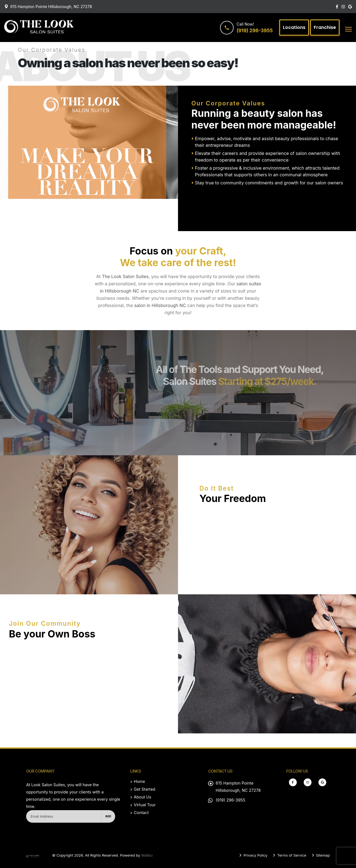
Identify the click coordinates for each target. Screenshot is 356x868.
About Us (143, 797)
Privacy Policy (255, 855)
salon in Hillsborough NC (160, 305)
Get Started (144, 789)
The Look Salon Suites (125, 276)
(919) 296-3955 (230, 800)
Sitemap (322, 855)
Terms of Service (291, 855)
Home (139, 781)
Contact (141, 813)
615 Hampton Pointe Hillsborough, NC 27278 (51, 7)
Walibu (147, 855)
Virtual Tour (145, 805)
